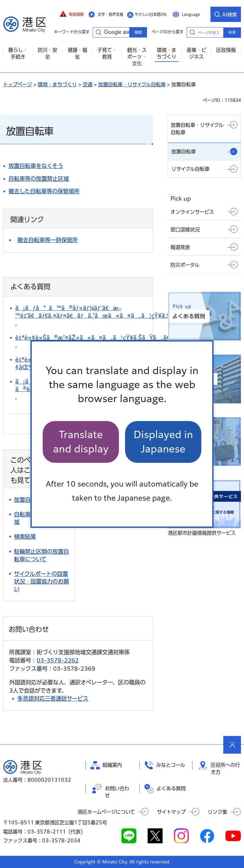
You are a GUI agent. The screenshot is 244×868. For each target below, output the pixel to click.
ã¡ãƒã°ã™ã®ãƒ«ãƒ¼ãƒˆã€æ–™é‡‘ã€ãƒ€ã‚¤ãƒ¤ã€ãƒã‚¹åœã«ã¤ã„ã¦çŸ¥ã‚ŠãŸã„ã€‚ (107, 316)
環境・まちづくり (57, 84)
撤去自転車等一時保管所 (48, 240)
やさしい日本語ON (151, 14)
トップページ (18, 84)
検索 (232, 32)
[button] (72, 14)
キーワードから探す (98, 32)
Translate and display (81, 442)
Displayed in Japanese (163, 442)
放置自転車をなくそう (36, 166)
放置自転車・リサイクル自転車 (132, 84)
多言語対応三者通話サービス (53, 698)
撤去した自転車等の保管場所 (44, 191)
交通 (88, 84)
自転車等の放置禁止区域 (39, 179)
